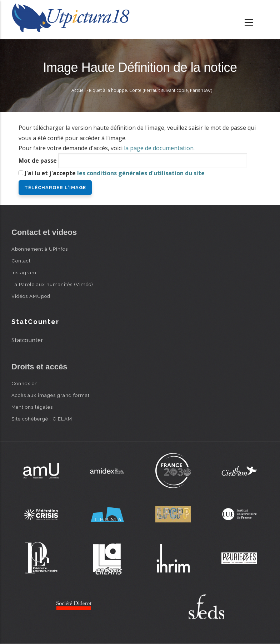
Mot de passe (38, 161)
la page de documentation (159, 148)
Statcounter (27, 340)
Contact (21, 261)
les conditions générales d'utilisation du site (141, 173)
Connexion (25, 383)
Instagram (24, 272)
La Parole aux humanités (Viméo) (52, 284)
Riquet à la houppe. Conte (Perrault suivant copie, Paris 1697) (151, 90)
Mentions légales (32, 407)
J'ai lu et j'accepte (115, 173)
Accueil (79, 90)
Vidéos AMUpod (31, 296)
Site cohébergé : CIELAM (42, 419)
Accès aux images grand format (51, 395)
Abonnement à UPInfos (40, 249)
